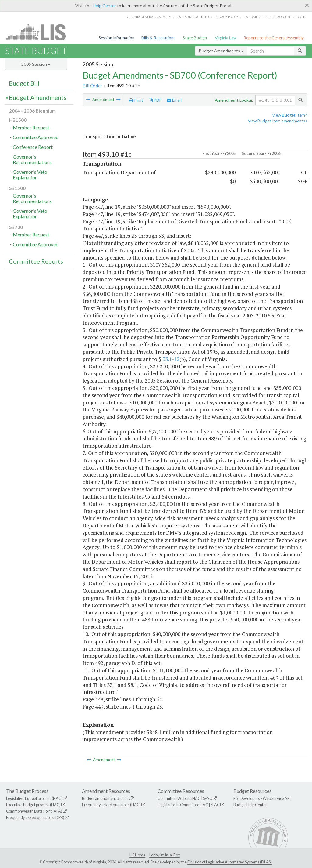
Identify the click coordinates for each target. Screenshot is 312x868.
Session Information (116, 38)
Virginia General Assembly (149, 17)
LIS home (251, 17)
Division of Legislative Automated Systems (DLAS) (230, 862)
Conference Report (33, 147)
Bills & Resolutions (158, 38)
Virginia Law (226, 38)
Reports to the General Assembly (274, 38)
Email (174, 100)
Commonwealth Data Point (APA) (34, 811)
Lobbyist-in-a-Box (165, 855)
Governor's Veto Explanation (30, 175)
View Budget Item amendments (278, 121)
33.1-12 (171, 359)
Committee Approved (36, 137)
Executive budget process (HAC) (33, 805)
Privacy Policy (226, 17)
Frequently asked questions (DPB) (35, 817)
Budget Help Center (250, 805)
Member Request (31, 127)
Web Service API (277, 798)
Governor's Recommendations (32, 159)
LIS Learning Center (193, 17)
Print (136, 100)
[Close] (307, 5)
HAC (196, 798)
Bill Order (92, 86)
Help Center (104, 6)
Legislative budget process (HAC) (34, 798)
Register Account (277, 17)
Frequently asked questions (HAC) (111, 805)
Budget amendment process (106, 798)
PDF (155, 100)
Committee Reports (36, 261)
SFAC (207, 798)
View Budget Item (290, 115)
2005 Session (36, 64)
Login (301, 17)
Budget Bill (24, 83)
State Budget (195, 38)
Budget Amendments (221, 51)
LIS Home (137, 855)
